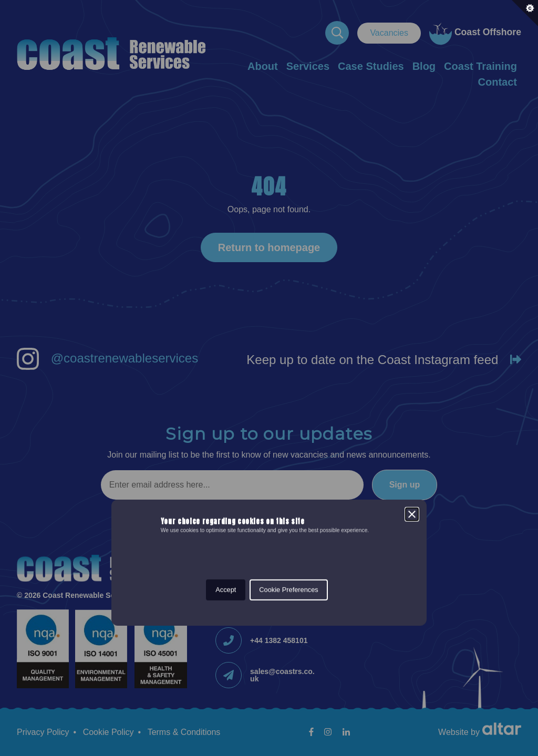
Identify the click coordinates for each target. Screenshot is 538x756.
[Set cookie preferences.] (525, 13)
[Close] (412, 330)
